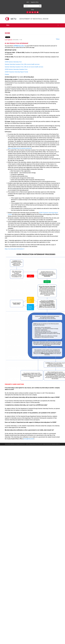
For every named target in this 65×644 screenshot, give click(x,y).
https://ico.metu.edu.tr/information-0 (15, 249)
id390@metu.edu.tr (19, 46)
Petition (7, 74)
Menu (32, 25)
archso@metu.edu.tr (29, 439)
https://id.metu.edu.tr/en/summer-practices (20, 148)
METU (28, 2)
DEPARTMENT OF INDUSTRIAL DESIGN (34, 19)
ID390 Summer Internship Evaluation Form (16, 69)
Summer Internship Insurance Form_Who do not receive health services (24, 67)
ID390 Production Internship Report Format (16, 72)
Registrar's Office (35, 2)
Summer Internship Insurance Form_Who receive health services (22, 64)
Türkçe (32, 10)
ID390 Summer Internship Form (13, 62)
